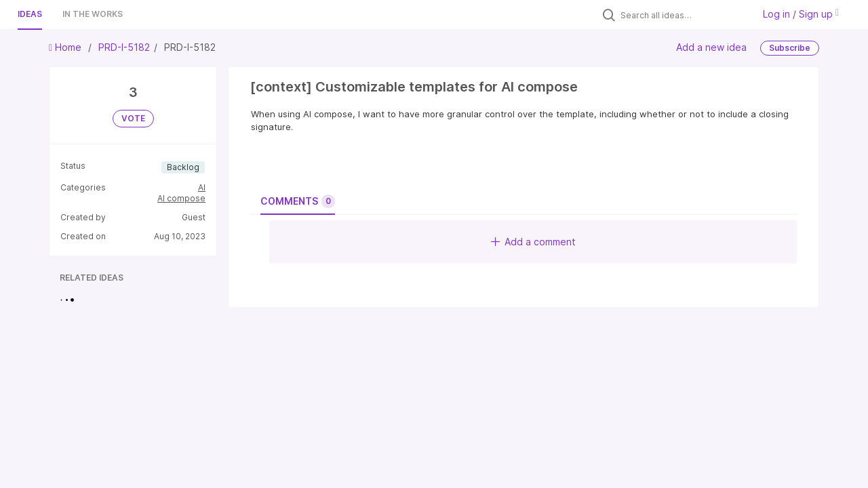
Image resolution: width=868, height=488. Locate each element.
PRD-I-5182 (124, 47)
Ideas (30, 14)
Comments (298, 201)
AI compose (181, 198)
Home (66, 47)
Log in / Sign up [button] (801, 14)
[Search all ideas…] (684, 15)
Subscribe (790, 48)
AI (202, 187)
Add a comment (533, 242)
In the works (93, 14)
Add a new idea (711, 47)
